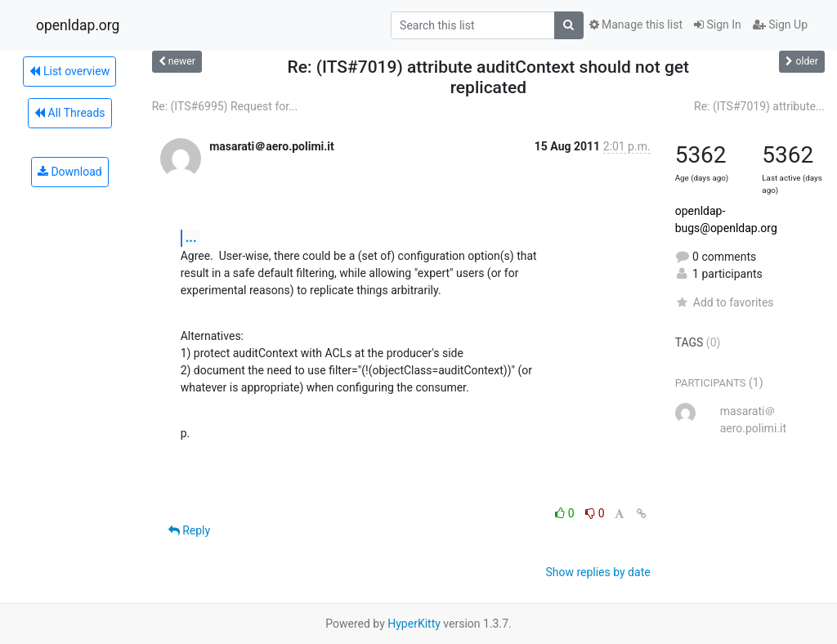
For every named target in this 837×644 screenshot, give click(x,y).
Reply (189, 530)
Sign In (718, 25)
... (191, 237)
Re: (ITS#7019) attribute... (759, 106)
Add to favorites (725, 302)
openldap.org (78, 25)
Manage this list (636, 25)
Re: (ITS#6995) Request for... (225, 106)
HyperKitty (414, 624)
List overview (69, 71)
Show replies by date (598, 572)
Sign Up (780, 25)
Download (70, 172)
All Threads (69, 113)
